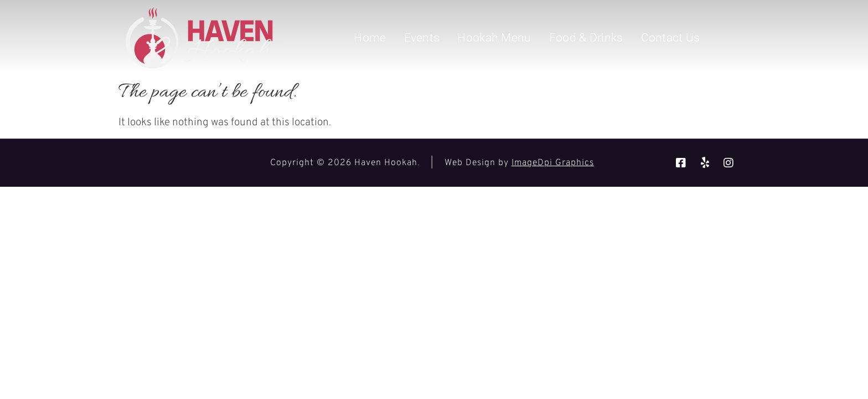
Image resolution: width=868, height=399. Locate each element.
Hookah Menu (494, 38)
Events (422, 38)
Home (370, 38)
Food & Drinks (586, 38)
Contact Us (671, 38)
